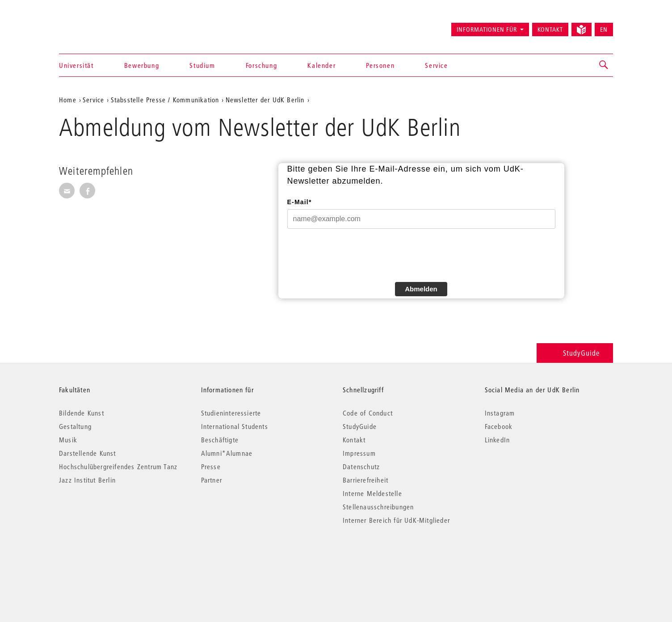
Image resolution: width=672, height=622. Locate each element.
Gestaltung (75, 426)
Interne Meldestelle (372, 493)
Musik (68, 440)
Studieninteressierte (231, 413)
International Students (235, 426)
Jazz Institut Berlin (87, 480)
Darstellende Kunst (88, 453)
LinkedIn (498, 440)
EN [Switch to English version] (604, 29)
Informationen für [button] (487, 29)
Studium (202, 65)
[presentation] (355, 254)
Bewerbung (142, 65)
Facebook (499, 426)
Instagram (500, 413)
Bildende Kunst (82, 413)
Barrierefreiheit (365, 480)
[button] (604, 65)
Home (68, 100)
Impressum (359, 453)
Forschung (261, 65)
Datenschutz (361, 466)
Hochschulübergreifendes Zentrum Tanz (118, 466)
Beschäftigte (220, 440)
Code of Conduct (368, 413)
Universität (76, 65)
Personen (380, 65)
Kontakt (550, 29)
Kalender (321, 65)
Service (436, 65)
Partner (212, 480)
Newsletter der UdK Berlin (265, 100)
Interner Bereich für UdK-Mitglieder (396, 520)
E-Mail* (300, 202)
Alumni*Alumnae (227, 453)
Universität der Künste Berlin (94, 25)
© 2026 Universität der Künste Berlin (106, 558)
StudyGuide (575, 353)
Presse (211, 466)
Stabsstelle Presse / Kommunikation (165, 100)
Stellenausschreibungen (378, 507)
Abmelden (421, 289)
